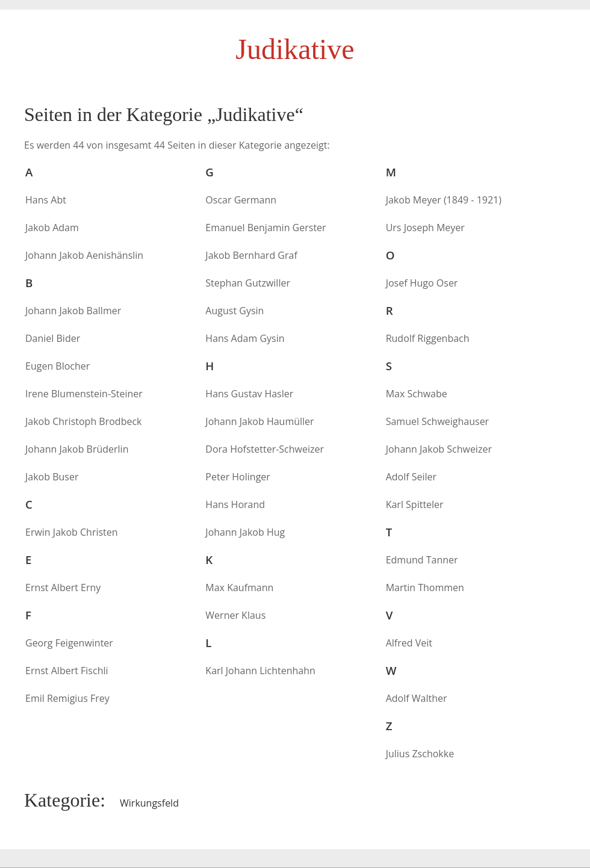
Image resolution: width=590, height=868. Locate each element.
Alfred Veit (409, 643)
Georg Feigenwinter (69, 643)
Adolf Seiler (411, 477)
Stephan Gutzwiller (248, 283)
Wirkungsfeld (149, 803)
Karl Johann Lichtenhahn (260, 671)
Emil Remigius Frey (67, 698)
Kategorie (62, 800)
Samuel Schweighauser (438, 421)
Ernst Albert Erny (63, 587)
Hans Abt (46, 200)
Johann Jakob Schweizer (439, 449)
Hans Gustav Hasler (249, 394)
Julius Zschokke (420, 754)
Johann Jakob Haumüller (259, 421)
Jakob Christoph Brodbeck (83, 421)
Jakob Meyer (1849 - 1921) (444, 200)
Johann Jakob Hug (245, 532)
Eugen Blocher (57, 366)
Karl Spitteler (415, 504)
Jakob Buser (52, 477)
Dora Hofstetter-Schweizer (265, 449)
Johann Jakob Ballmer (73, 311)
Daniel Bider (53, 338)
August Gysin (234, 311)
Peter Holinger (238, 477)
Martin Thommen (425, 587)
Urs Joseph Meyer (425, 228)
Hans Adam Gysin (245, 338)
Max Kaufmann (239, 587)
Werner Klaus (235, 615)
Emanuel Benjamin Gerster (265, 228)
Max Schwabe (417, 394)
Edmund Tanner (422, 560)
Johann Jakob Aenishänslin (84, 255)
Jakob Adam (52, 228)
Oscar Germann (241, 200)
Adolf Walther (417, 698)
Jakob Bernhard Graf (251, 255)
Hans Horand (235, 504)
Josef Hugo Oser (422, 283)
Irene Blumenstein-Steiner (84, 394)
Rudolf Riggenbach (428, 338)
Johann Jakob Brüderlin (77, 449)
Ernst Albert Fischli (67, 671)
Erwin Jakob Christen (72, 532)
